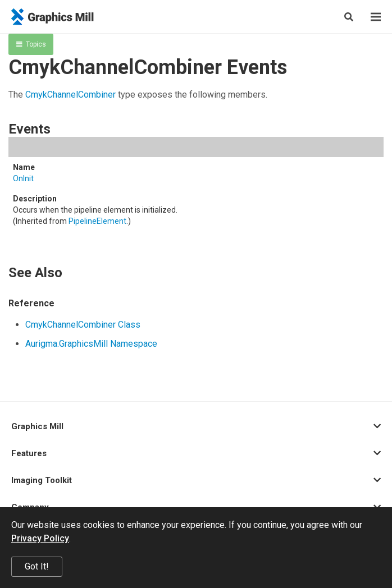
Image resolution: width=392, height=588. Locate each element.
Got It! (37, 566)
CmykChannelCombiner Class (83, 325)
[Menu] (376, 17)
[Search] (349, 17)
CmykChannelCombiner (70, 95)
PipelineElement (97, 221)
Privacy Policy (40, 538)
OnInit (23, 178)
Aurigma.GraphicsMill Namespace (91, 344)
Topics (31, 44)
